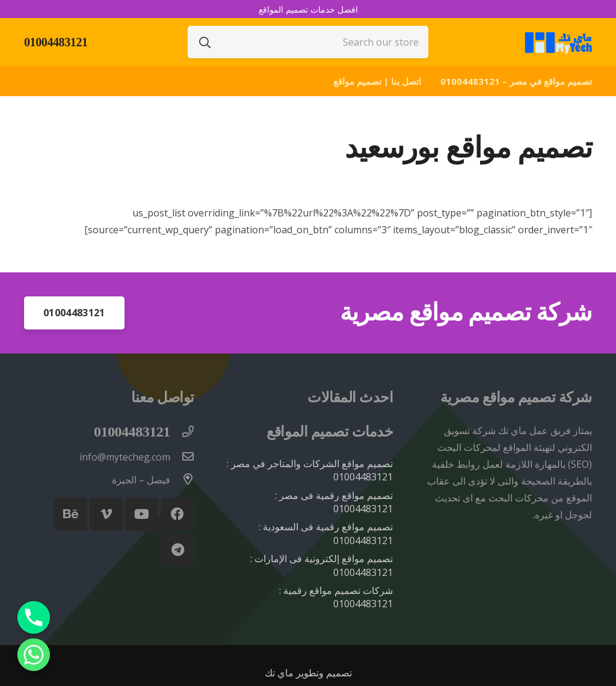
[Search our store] (308, 42)
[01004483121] (182, 432)
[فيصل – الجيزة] (182, 480)
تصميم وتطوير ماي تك (308, 673)
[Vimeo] (106, 514)
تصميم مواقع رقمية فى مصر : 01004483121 (334, 502)
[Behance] (71, 514)
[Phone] (34, 617)
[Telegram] (178, 550)
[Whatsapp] (34, 655)
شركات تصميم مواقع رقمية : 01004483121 (336, 597)
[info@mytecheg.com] (182, 457)
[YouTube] (142, 514)
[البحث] (205, 42)
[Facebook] (178, 514)
